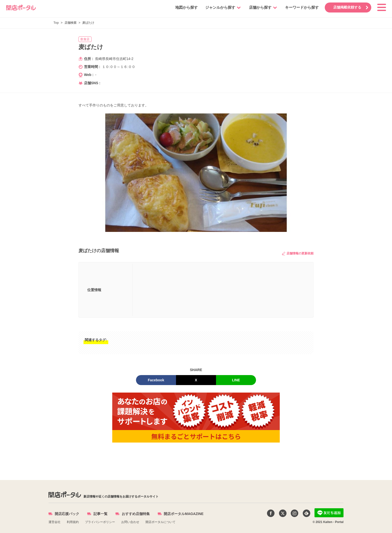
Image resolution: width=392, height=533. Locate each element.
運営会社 (54, 522)
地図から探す (186, 7)
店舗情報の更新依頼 (298, 254)
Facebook (156, 380)
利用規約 (73, 522)
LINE (236, 380)
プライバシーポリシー (100, 522)
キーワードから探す (302, 7)
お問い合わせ (130, 522)
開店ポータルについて (160, 522)
